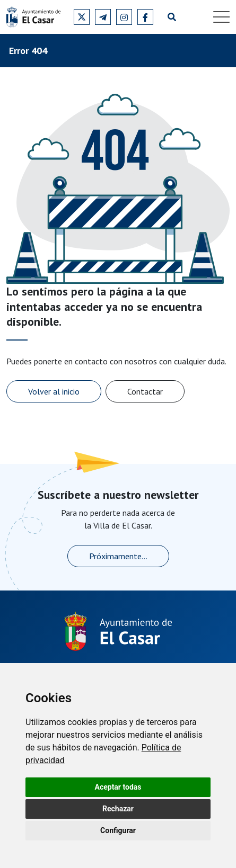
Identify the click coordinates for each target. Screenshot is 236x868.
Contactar (145, 391)
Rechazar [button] (118, 809)
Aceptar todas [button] (118, 787)
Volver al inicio (54, 391)
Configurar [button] (118, 830)
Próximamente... (118, 556)
